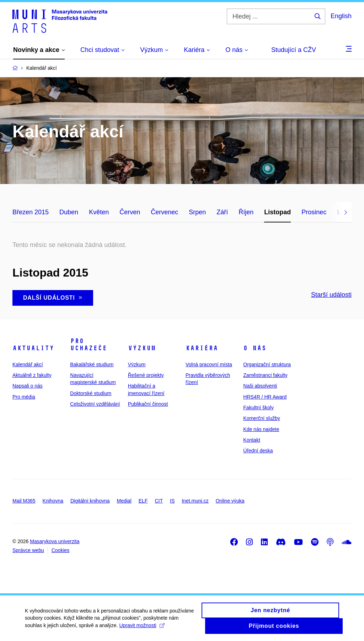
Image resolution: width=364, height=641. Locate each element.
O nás (255, 348)
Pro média (24, 397)
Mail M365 (24, 501)
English (341, 16)
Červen (130, 212)
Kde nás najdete (261, 429)
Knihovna (53, 501)
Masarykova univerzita (55, 541)
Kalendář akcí (28, 364)
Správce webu (28, 550)
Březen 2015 (31, 212)
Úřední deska (258, 451)
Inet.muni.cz (195, 501)
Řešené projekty (146, 375)
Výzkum (142, 348)
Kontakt (251, 440)
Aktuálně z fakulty (32, 375)
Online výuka (230, 501)
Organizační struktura (267, 364)
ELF (143, 501)
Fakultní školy (258, 408)
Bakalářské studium (92, 364)
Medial (124, 501)
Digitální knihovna (90, 501)
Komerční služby (261, 418)
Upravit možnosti (142, 629)
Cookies (61, 550)
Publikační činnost (148, 404)
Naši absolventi (260, 386)
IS (172, 501)
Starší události (331, 295)
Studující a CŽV (294, 50)
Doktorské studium (91, 393)
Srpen (197, 212)
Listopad (277, 212)
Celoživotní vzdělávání (95, 404)
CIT (159, 501)
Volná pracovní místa (209, 364)
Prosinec (314, 212)
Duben (69, 212)
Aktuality (33, 348)
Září (222, 212)
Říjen (246, 212)
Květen (99, 212)
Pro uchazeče (89, 345)
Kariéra (202, 348)
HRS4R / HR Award (265, 397)
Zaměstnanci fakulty (265, 375)
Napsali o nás (28, 386)
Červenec (164, 212)
